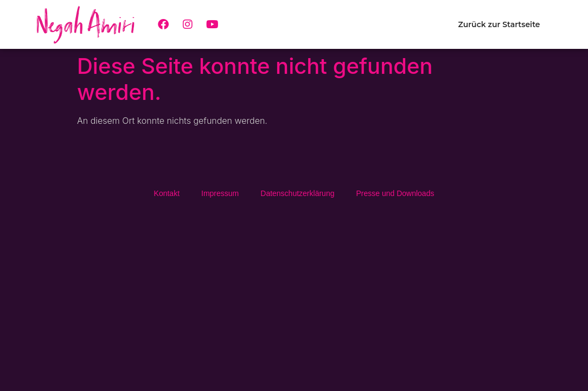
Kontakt (167, 193)
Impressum (220, 193)
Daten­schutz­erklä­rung (297, 193)
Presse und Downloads (395, 193)
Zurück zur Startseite (499, 24)
